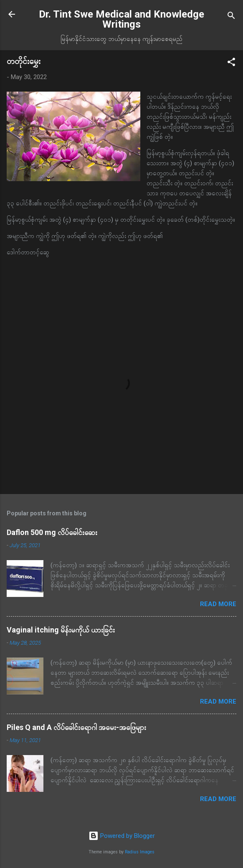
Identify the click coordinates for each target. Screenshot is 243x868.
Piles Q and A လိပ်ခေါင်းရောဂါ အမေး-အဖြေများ (76, 727)
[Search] (231, 17)
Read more (218, 604)
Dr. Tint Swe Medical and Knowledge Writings (121, 19)
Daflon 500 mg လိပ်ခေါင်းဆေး (52, 532)
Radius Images (140, 852)
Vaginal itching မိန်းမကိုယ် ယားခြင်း (61, 630)
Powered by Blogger (122, 836)
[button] (231, 63)
